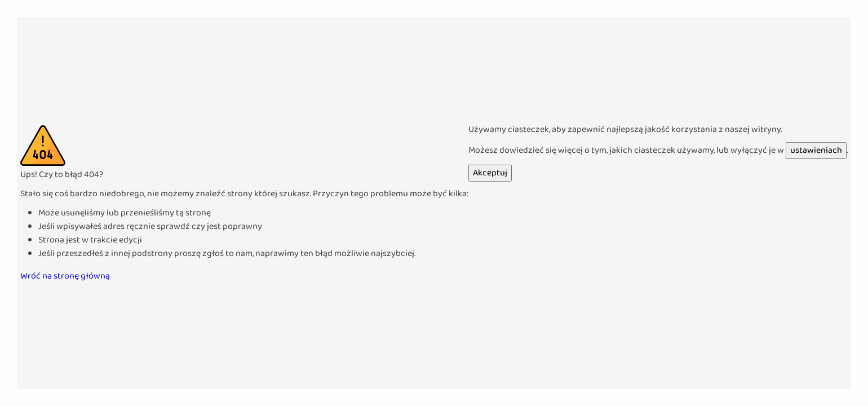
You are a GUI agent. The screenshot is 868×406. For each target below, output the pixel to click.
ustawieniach (816, 150)
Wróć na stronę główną (65, 276)
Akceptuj (490, 173)
